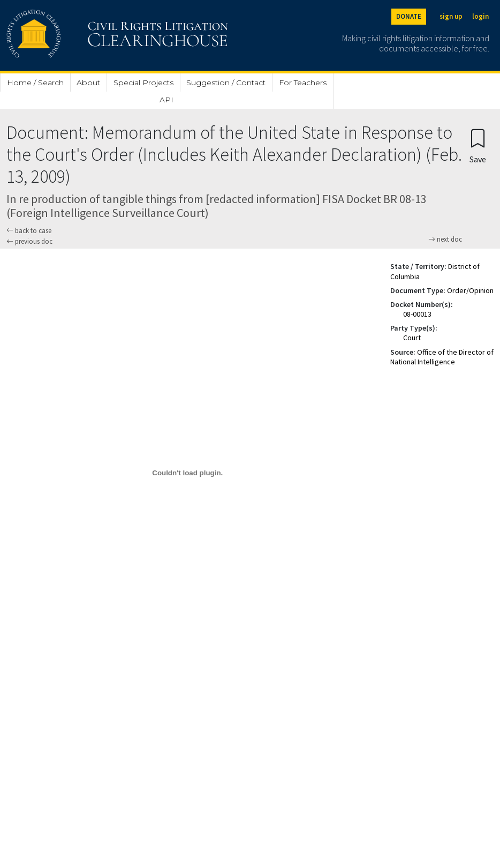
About (88, 83)
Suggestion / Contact (226, 83)
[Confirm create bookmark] (478, 145)
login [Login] (480, 16)
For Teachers (303, 83)
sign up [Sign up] (451, 16)
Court (412, 338)
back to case (29, 231)
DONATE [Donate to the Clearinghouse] (409, 16)
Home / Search (35, 83)
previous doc (29, 241)
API (166, 100)
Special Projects (143, 83)
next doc (445, 240)
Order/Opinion (470, 290)
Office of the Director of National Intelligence (442, 357)
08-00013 (417, 314)
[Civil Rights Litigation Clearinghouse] (87, 35)
